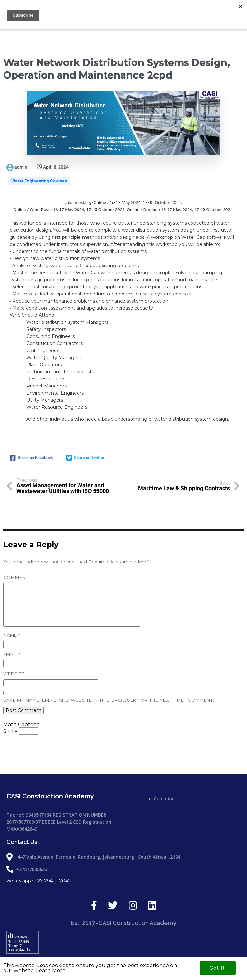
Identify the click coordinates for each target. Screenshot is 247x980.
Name (12, 635)
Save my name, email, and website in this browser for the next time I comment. (109, 700)
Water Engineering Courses (39, 181)
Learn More (51, 971)
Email (12, 654)
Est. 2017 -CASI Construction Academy (124, 757)
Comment (16, 577)
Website (14, 674)
